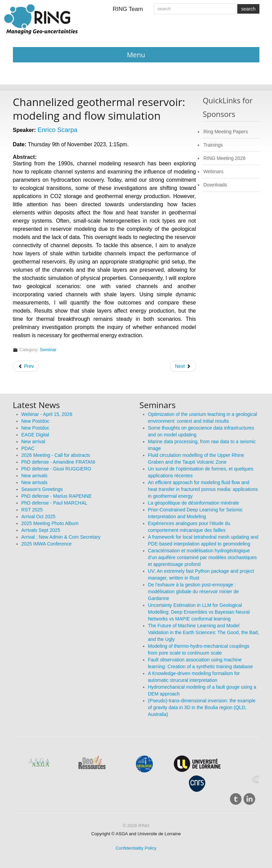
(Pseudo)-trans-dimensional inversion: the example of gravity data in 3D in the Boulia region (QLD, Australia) (202, 707)
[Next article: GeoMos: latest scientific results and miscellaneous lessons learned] (183, 366)
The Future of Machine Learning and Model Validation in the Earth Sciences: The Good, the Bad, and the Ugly (204, 632)
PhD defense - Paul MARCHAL (54, 503)
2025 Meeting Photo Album (50, 523)
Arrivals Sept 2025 (41, 530)
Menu (136, 55)
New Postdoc (35, 421)
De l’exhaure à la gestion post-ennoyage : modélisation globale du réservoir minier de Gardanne (194, 592)
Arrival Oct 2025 (38, 517)
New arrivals (35, 476)
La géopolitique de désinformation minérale (194, 503)
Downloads (215, 185)
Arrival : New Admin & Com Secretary (61, 537)
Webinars (214, 171)
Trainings (213, 145)
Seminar (48, 350)
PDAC (28, 448)
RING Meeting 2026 (225, 158)
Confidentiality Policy (136, 848)
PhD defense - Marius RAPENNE (57, 496)
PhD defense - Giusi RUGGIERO (56, 469)
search (248, 9)
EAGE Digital (35, 435)
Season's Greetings (42, 489)
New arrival (33, 442)
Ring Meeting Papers (226, 132)
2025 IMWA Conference (47, 544)
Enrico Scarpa (57, 130)
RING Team (128, 9)
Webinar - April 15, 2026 (47, 414)
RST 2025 (32, 510)
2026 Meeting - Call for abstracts (56, 455)
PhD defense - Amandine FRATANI (58, 462)
